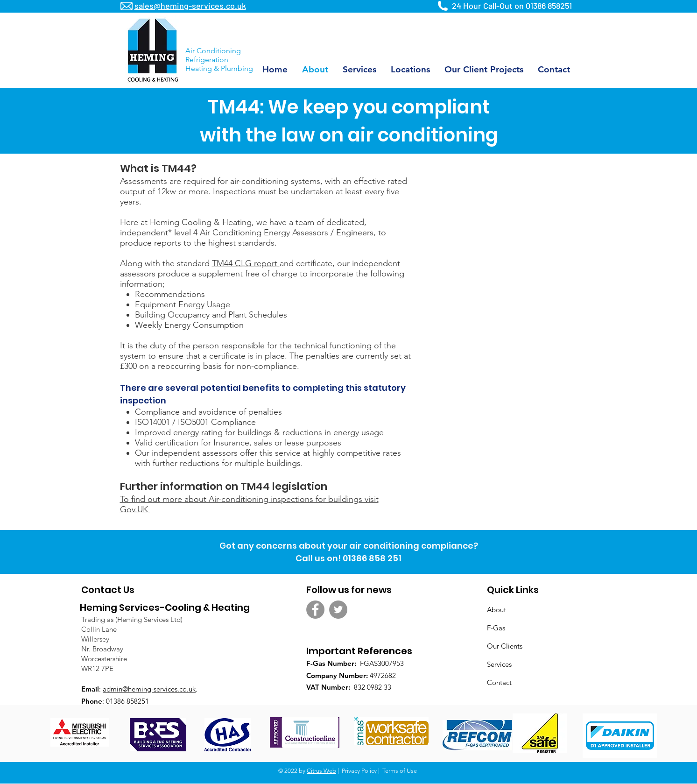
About (496, 610)
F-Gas (496, 628)
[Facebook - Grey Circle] (315, 610)
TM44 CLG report (246, 263)
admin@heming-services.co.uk (149, 689)
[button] (411, 69)
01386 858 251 (372, 558)
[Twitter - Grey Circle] (338, 610)
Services (499, 664)
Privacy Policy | (361, 771)
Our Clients (505, 646)
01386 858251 (549, 6)
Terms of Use (400, 771)
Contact (499, 682)
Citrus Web (321, 771)
